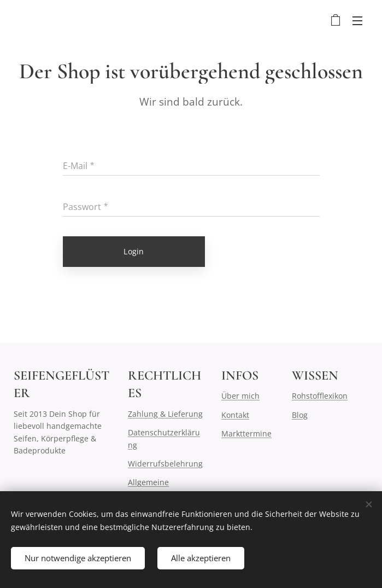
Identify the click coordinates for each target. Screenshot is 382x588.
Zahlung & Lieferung (165, 414)
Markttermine (246, 433)
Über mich (240, 396)
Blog (300, 415)
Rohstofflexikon (320, 396)
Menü (357, 21)
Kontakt (235, 415)
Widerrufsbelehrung (165, 464)
